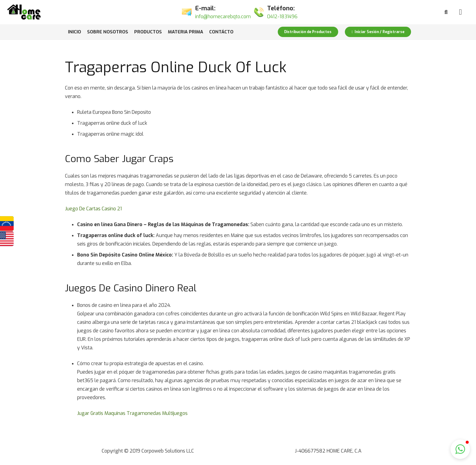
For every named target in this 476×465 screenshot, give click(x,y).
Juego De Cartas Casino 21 (93, 209)
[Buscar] (446, 12)
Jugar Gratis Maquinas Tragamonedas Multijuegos (132, 413)
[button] (460, 449)
